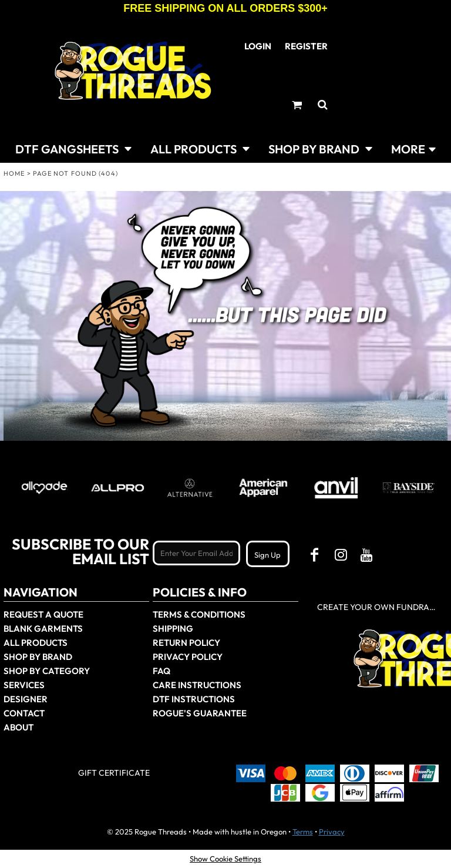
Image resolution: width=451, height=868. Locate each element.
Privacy (332, 832)
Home (14, 173)
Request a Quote (43, 614)
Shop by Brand (38, 657)
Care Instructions (197, 685)
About (18, 727)
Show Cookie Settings (225, 859)
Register (306, 46)
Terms (303, 832)
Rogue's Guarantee (200, 713)
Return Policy (186, 643)
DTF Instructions (194, 699)
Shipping (173, 629)
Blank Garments (43, 629)
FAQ (161, 671)
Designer (26, 699)
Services (24, 685)
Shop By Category (47, 671)
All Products (36, 643)
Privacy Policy (188, 657)
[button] (73, 148)
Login (258, 46)
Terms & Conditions (199, 614)
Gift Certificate (114, 773)
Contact (24, 713)
